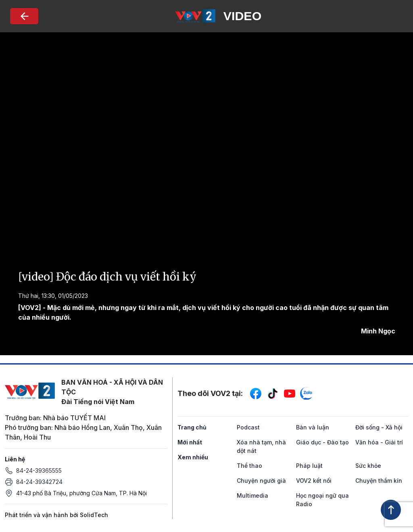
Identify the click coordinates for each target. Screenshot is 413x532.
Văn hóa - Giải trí (379, 442)
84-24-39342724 (39, 482)
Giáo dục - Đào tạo (322, 442)
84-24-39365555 (39, 470)
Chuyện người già (261, 481)
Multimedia (252, 495)
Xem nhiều (193, 457)
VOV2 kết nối (314, 481)
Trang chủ (192, 427)
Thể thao (249, 466)
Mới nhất (190, 442)
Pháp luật (309, 466)
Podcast (248, 427)
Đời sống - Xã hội (379, 427)
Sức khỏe (368, 466)
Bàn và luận (313, 427)
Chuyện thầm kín (379, 481)
